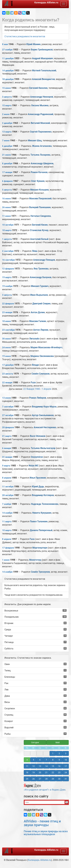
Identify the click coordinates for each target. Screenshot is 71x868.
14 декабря (8, 71)
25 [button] (27, 779)
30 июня (6, 339)
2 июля (6, 114)
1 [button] (53, 753)
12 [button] (33, 766)
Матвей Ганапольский (44, 70)
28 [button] (46, 779)
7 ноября (7, 504)
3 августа (7, 97)
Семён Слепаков (41, 374)
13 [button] (40, 766)
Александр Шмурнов (42, 163)
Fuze (33, 382)
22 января (7, 383)
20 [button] (40, 772)
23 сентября (8, 330)
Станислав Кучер (39, 230)
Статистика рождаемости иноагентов (25, 36)
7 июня (6, 141)
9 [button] (59, 760)
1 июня (6, 560)
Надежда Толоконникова (45, 504)
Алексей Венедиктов (43, 79)
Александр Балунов (41, 277)
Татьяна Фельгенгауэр (43, 448)
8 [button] (53, 760)
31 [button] (66, 779)
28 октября (8, 495)
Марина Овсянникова (42, 356)
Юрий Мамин (33, 44)
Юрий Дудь (38, 487)
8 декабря (7, 163)
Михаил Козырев (39, 190)
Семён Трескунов (40, 572)
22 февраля (8, 304)
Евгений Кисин (40, 225)
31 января (7, 457)
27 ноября (7, 50)
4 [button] (27, 760)
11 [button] (27, 766)
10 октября (8, 225)
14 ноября (7, 513)
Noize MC (34, 466)
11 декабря (8, 58)
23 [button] (59, 772)
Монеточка (35, 560)
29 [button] (53, 779)
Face (32, 539)
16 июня (6, 199)
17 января (7, 172)
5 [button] (33, 760)
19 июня (6, 356)
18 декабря (8, 79)
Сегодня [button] (35, 742)
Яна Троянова (41, 269)
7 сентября (8, 407)
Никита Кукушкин (42, 513)
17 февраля (8, 548)
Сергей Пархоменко (41, 132)
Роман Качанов (39, 172)
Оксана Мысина (40, 105)
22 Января (29, 389)
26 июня (6, 207)
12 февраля (8, 269)
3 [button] (66, 753)
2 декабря (7, 123)
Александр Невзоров (42, 97)
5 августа (7, 190)
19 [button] (33, 772)
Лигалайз (34, 339)
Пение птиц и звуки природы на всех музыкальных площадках (46, 833)
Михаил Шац (35, 140)
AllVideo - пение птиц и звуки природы (42, 823)
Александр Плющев (44, 260)
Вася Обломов (38, 436)
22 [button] (53, 772)
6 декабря (7, 146)
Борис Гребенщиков (42, 50)
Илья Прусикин (38, 478)
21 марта (7, 436)
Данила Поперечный (41, 530)
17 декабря (8, 365)
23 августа (8, 374)
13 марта (7, 132)
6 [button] (40, 760)
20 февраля (8, 427)
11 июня (6, 216)
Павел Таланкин (39, 521)
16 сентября (8, 260)
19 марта (7, 277)
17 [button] (66, 766)
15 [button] (53, 766)
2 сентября (8, 251)
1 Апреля (46, 389)
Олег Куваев (38, 181)
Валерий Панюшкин (40, 207)
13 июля (6, 398)
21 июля (6, 155)
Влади (36, 365)
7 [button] (46, 760)
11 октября (8, 487)
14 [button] (46, 766)
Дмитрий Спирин (41, 304)
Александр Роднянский (41, 114)
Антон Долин (38, 312)
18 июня (6, 321)
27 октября (8, 415)
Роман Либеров (38, 398)
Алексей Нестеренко (45, 427)
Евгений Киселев (38, 88)
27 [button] (40, 779)
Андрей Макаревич (43, 58)
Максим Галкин (38, 321)
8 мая (5, 44)
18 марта (7, 230)
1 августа (7, 239)
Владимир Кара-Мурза (44, 407)
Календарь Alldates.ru (39, 860)
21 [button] (46, 772)
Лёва (35, 251)
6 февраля (7, 181)
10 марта (7, 530)
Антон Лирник (41, 330)
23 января (7, 312)
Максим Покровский (40, 198)
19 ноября (7, 286)
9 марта (6, 466)
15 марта (7, 105)
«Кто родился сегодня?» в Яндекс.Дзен (45, 787)
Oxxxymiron (37, 457)
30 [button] (59, 779)
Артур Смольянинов (43, 415)
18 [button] (27, 772)
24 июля (6, 347)
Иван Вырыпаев (39, 295)
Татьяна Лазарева (40, 155)
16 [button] (59, 766)
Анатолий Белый (39, 239)
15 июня (6, 88)
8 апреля (7, 478)
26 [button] (33, 779)
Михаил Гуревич (40, 286)
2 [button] (59, 753)
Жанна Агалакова (42, 146)
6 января (7, 448)
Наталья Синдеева (41, 216)
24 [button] (66, 772)
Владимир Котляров (43, 495)
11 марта (7, 522)
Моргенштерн (40, 548)
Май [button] (58, 742)
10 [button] (66, 760)
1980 (37, 389)
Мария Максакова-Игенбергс (46, 347)
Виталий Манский (40, 123)
